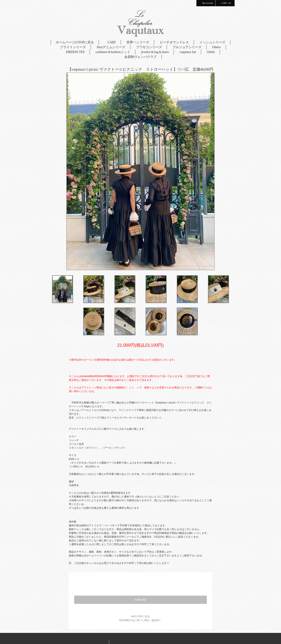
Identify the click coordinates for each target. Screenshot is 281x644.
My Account (206, 3)
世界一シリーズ (138, 42)
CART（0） (225, 3)
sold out (140, 600)
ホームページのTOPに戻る (75, 42)
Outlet (211, 52)
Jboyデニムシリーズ (111, 47)
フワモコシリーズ (149, 47)
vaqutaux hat (188, 52)
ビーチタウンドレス (174, 42)
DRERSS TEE (75, 52)
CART (110, 42)
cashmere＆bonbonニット (113, 52)
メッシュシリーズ (212, 42)
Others (216, 47)
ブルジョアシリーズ (187, 47)
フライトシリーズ (73, 47)
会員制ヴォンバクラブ (140, 57)
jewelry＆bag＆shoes (155, 52)
